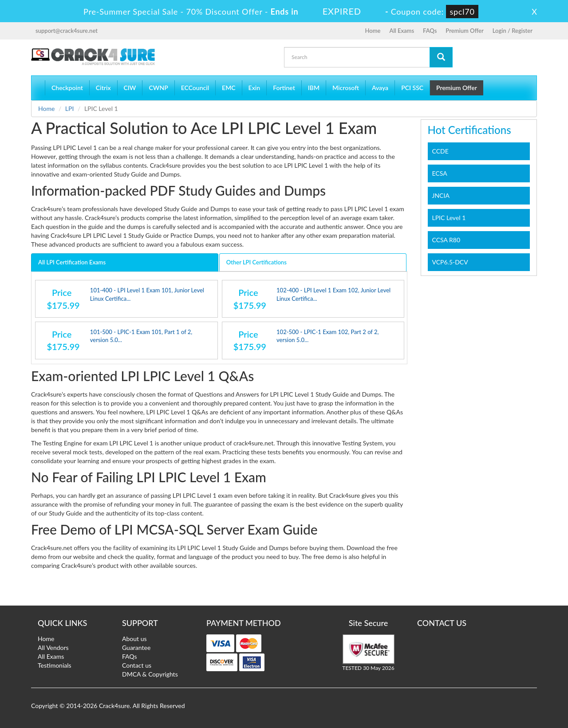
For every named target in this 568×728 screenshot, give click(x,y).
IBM (314, 88)
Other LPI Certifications (256, 262)
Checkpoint (67, 88)
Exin (254, 88)
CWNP (158, 88)
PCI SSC (412, 88)
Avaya (380, 88)
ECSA (440, 173)
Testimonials (55, 665)
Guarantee (136, 647)
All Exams (402, 31)
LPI (70, 108)
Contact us (137, 665)
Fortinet (284, 88)
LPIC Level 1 (449, 218)
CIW (130, 88)
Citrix (103, 88)
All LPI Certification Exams (72, 262)
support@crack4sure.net (67, 31)
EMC (229, 88)
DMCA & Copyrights (150, 674)
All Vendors (53, 647)
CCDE (440, 151)
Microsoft (346, 88)
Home (373, 31)
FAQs (430, 31)
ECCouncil (195, 88)
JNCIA (441, 195)
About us (134, 639)
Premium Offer (464, 31)
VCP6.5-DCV (450, 262)
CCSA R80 (446, 240)
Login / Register (513, 31)
